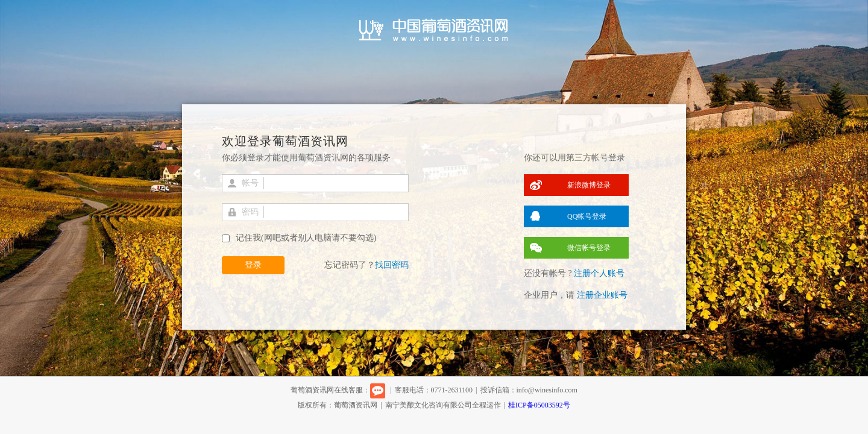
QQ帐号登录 (587, 216)
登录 (253, 265)
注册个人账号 (599, 273)
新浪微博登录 (589, 185)
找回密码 (392, 265)
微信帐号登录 (589, 248)
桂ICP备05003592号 (539, 405)
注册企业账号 (602, 295)
